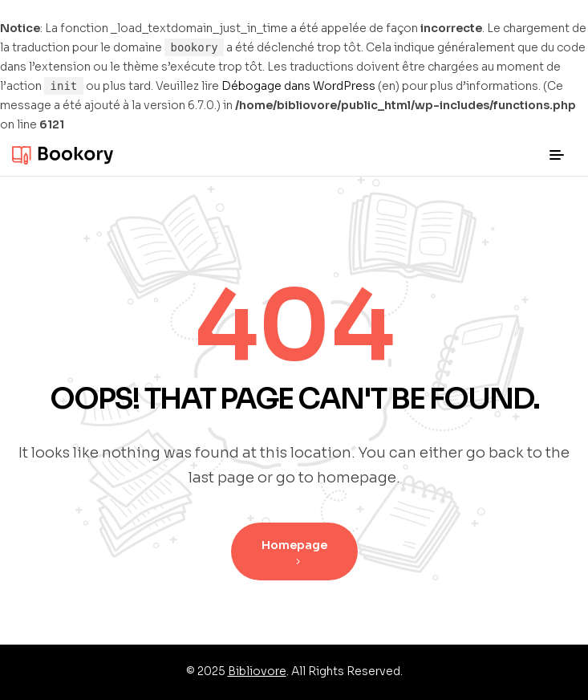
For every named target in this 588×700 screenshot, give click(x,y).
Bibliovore (257, 671)
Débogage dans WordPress (298, 86)
